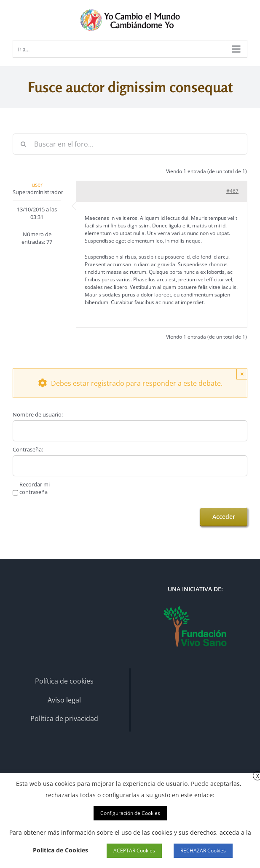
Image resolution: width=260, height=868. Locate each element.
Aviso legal (64, 700)
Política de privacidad (64, 718)
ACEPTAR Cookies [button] (134, 851)
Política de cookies (64, 681)
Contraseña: (28, 449)
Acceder (224, 517)
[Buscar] (23, 144)
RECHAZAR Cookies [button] (203, 851)
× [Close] (242, 374)
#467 (232, 191)
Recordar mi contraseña (35, 488)
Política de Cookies (60, 850)
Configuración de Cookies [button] (130, 813)
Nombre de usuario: (38, 414)
